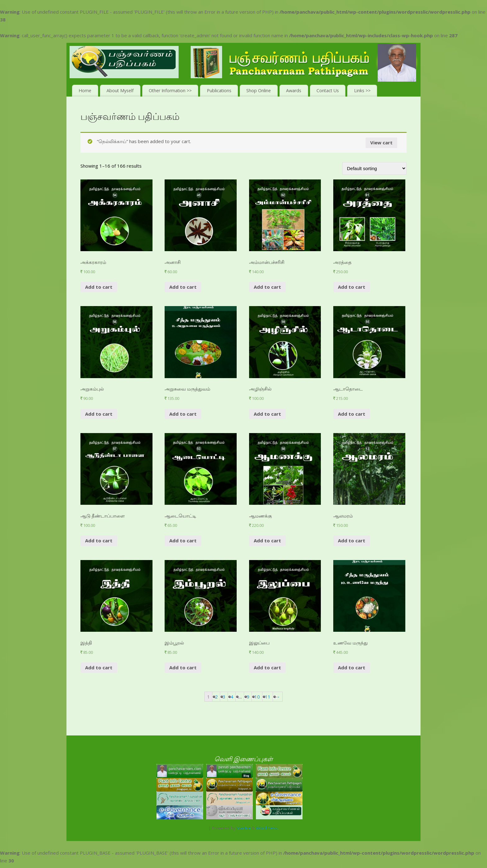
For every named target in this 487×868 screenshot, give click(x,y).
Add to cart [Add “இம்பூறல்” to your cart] (183, 667)
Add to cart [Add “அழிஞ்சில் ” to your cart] (267, 414)
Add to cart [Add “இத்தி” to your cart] (99, 667)
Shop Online (259, 90)
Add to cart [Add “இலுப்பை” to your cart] (267, 667)
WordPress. (267, 828)
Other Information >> (170, 90)
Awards (294, 90)
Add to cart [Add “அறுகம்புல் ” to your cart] (99, 414)
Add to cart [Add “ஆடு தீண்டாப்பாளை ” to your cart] (99, 540)
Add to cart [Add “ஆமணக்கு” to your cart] (267, 540)
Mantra (243, 828)
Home (85, 90)
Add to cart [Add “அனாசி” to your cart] (183, 287)
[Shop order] (374, 168)
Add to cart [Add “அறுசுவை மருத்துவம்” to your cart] (183, 414)
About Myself (120, 90)
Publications (219, 90)
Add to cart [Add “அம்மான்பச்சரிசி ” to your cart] (267, 287)
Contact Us (328, 90)
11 (268, 697)
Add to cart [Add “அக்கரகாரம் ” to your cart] (99, 287)
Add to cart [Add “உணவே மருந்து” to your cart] (352, 667)
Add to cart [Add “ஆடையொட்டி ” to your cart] (183, 540)
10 (257, 697)
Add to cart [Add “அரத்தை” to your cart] (352, 287)
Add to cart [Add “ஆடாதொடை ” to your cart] (352, 414)
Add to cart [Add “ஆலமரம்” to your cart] (352, 540)
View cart (381, 142)
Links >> (362, 90)
